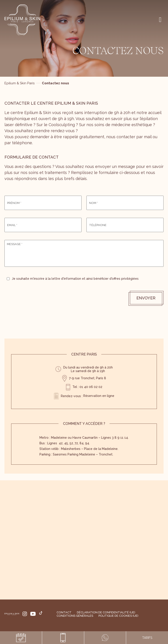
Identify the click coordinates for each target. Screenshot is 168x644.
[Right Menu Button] (160, 20)
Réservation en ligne (99, 396)
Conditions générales (75, 616)
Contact (64, 612)
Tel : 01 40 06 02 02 (87, 387)
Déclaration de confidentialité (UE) (106, 612)
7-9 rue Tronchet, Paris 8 (88, 378)
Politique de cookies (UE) (118, 616)
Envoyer (146, 298)
